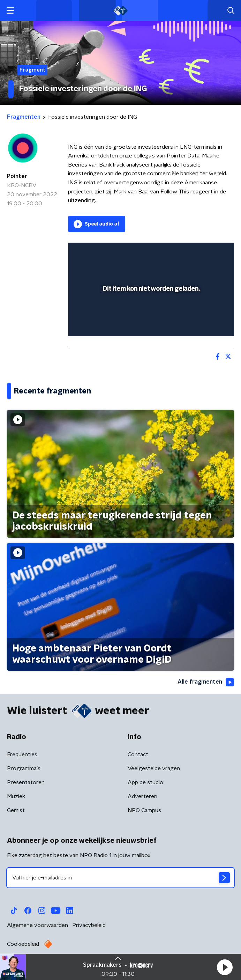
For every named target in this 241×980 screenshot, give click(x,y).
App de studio (145, 782)
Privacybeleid (89, 925)
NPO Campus (144, 810)
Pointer (17, 176)
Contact (138, 754)
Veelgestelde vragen (154, 768)
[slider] (150, 324)
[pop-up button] (196, 252)
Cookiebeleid (23, 944)
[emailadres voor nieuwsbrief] (120, 878)
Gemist (16, 810)
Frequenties (22, 754)
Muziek (16, 796)
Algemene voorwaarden (37, 925)
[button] (225, 967)
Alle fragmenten (206, 682)
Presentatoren (26, 782)
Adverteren (142, 796)
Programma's (24, 768)
